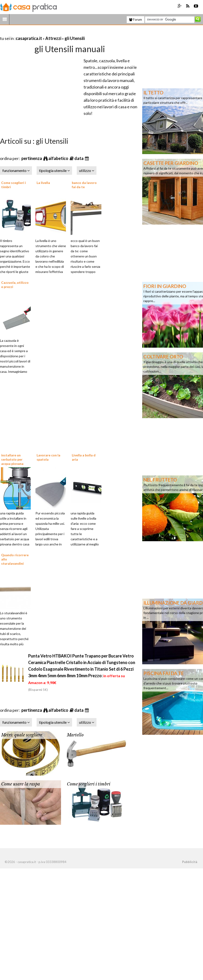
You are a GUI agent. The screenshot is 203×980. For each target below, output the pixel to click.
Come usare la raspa (21, 784)
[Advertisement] (55, 33)
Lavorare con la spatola (48, 457)
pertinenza (32, 158)
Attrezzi (53, 38)
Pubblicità (190, 862)
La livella (43, 183)
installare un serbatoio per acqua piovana (12, 459)
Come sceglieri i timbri (89, 784)
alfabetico (59, 158)
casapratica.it (29, 38)
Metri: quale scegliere (22, 735)
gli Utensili (75, 38)
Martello (75, 735)
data (79, 158)
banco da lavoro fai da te (84, 185)
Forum (136, 19)
